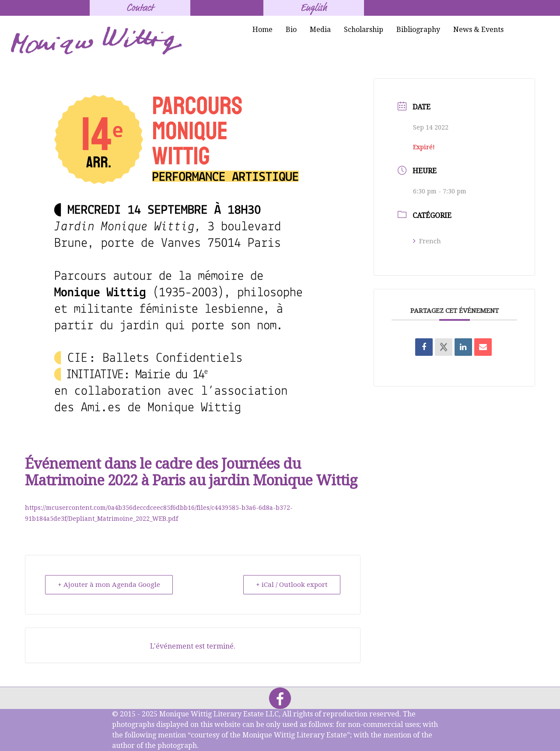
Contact (140, 8)
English (314, 8)
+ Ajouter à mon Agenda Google (109, 585)
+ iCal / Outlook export (292, 585)
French (427, 241)
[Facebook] (280, 698)
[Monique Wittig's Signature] (98, 41)
